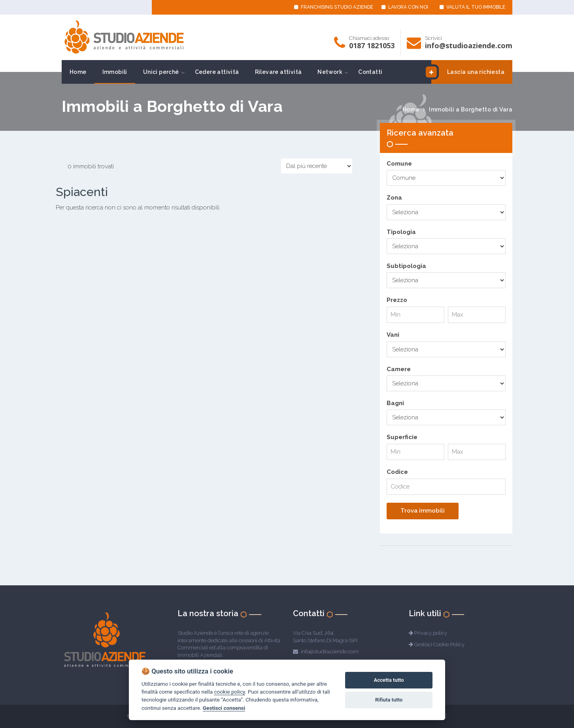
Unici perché (161, 72)
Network (330, 72)
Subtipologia (406, 266)
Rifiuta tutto (389, 700)
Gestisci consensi (224, 708)
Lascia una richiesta (468, 72)
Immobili (115, 72)
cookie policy (229, 692)
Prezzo (397, 300)
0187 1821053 (372, 45)
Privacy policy (431, 633)
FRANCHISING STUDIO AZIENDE (334, 7)
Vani (393, 335)
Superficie (402, 437)
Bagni (395, 403)
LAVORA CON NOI (405, 7)
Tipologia (401, 232)
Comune (399, 164)
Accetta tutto (389, 680)
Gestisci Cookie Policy (439, 644)
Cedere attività (217, 72)
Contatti (370, 72)
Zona (394, 198)
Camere (399, 369)
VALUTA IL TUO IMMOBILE (472, 7)
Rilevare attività (279, 72)
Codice (397, 472)
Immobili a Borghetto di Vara (471, 109)
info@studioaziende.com (469, 45)
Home (78, 72)
